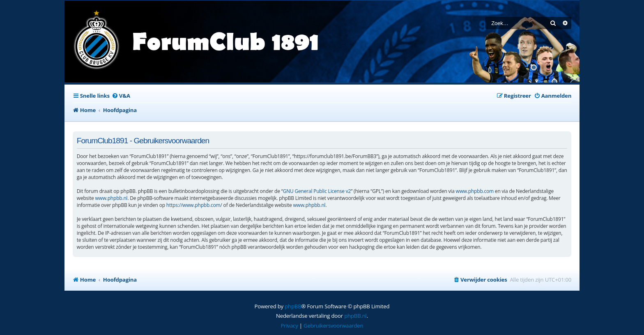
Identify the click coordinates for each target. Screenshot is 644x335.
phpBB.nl (355, 316)
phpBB (293, 306)
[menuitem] (121, 96)
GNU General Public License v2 (317, 191)
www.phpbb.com (475, 191)
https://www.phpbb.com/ (194, 205)
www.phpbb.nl (111, 198)
